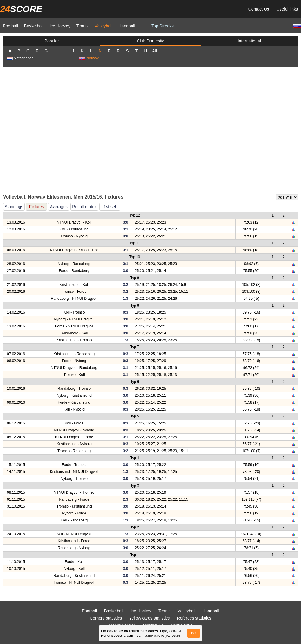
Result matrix (84, 207)
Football (11, 26)
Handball (127, 26)
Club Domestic (150, 41)
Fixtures (36, 207)
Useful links (287, 9)
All (154, 51)
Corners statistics (106, 618)
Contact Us (259, 9)
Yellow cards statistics (150, 618)
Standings (14, 207)
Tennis (82, 26)
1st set (110, 207)
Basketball (34, 26)
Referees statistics (194, 618)
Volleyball (103, 26)
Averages (59, 207)
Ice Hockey (60, 26)
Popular (52, 41)
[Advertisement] (60, 130)
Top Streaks (163, 26)
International (249, 41)
